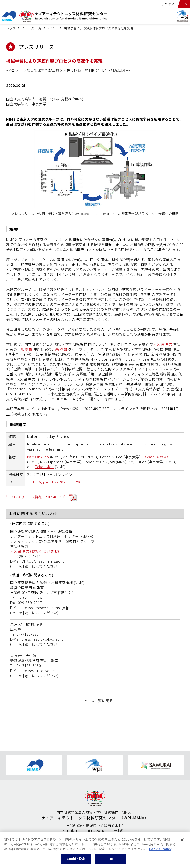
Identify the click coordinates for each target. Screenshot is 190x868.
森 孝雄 (61, 349)
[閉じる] (182, 842)
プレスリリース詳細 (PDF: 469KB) (38, 497)
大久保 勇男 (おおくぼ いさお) (35, 551)
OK (111, 861)
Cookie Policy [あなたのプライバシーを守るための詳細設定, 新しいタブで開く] (160, 851)
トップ (11, 28)
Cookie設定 (76, 861)
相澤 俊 (27, 349)
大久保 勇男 (163, 344)
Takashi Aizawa (156, 457)
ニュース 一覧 (32, 28)
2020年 (53, 28)
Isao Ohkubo (38, 457)
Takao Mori (44, 467)
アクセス (168, 4)
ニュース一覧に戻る (96, 701)
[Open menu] (6, 4)
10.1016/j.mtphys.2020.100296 (54, 482)
